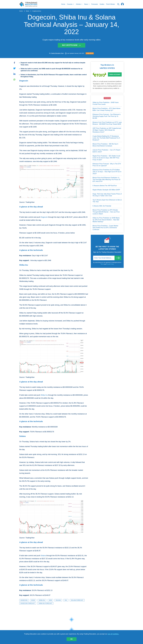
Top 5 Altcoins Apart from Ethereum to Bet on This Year (107, 201)
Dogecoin (44, 217)
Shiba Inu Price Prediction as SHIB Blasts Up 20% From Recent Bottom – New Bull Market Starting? (106, 220)
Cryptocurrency (37, 11)
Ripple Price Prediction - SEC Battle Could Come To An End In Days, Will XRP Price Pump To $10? (106, 158)
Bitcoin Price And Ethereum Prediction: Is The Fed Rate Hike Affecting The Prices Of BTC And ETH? (106, 180)
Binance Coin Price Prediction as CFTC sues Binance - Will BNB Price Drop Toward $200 (107, 123)
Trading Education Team (57, 53)
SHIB (50, 600)
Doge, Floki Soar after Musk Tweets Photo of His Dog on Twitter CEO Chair (107, 195)
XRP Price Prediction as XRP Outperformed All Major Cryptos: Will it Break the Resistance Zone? (107, 130)
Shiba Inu (44, 395)
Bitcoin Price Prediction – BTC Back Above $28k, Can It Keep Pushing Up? (106, 109)
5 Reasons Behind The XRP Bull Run (105, 186)
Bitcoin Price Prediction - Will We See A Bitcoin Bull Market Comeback (105, 145)
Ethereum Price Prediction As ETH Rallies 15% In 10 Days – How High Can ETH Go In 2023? (107, 172)
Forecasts (95, 4)
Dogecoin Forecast (28, 603)
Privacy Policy (110, 264)
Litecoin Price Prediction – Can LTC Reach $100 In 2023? (106, 151)
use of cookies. (113, 634)
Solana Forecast (77, 600)
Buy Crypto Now (72, 45)
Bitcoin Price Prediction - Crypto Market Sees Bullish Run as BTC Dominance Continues (105, 228)
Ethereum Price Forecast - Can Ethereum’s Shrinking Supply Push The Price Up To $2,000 (107, 116)
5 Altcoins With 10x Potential (102, 206)
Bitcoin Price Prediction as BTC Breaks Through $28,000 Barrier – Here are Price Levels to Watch (106, 212)
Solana (43, 556)
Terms (102, 264)
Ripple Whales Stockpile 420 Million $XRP (106, 190)
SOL (66, 600)
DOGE (33, 600)
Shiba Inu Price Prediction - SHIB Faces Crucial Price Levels (106, 103)
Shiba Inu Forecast (45, 603)
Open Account (115, 75)
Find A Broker (110, 4)
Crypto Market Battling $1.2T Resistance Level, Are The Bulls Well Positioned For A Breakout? (106, 138)
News (28, 11)
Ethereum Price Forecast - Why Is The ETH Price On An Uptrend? (107, 165)
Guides (102, 4)
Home (63, 4)
